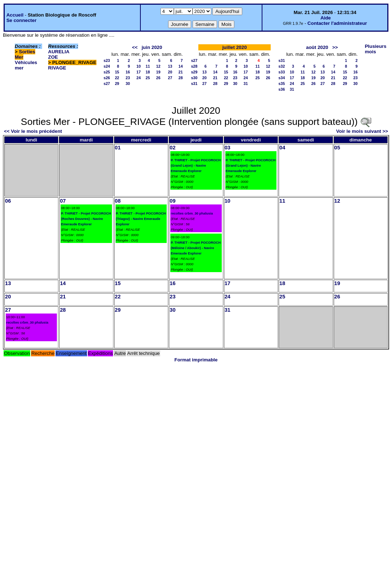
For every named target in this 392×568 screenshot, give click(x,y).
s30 (194, 78)
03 (227, 148)
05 (337, 148)
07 (63, 201)
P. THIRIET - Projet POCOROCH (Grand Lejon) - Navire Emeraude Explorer (196, 166)
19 (158, 72)
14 (181, 66)
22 (117, 78)
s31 (194, 84)
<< (135, 47)
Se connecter (22, 20)
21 (181, 72)
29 (117, 84)
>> (335, 47)
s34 (282, 78)
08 (118, 201)
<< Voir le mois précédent (33, 131)
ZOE (53, 57)
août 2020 (317, 47)
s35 (282, 84)
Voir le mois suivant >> (362, 131)
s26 (107, 78)
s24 (107, 66)
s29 (194, 72)
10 (139, 66)
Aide (326, 18)
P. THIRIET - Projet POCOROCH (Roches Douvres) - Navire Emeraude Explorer (86, 219)
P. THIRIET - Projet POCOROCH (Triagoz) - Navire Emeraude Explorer (141, 219)
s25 (107, 72)
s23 (107, 60)
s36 (282, 89)
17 (139, 72)
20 (170, 72)
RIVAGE (57, 68)
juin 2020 (152, 47)
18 (148, 72)
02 (172, 148)
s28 (194, 66)
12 (158, 66)
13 (170, 66)
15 (117, 72)
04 (282, 148)
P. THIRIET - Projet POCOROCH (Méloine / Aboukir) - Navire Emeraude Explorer (196, 248)
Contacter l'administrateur (337, 23)
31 (246, 84)
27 (170, 78)
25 (148, 78)
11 (148, 66)
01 (118, 148)
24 (139, 78)
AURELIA (59, 52)
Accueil (15, 15)
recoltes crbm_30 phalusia (192, 213)
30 (128, 84)
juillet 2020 (234, 47)
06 (8, 201)
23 (128, 78)
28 (181, 78)
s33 (282, 72)
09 (172, 201)
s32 (282, 66)
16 (128, 72)
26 (158, 78)
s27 (107, 84)
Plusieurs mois (375, 49)
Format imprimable (196, 360)
